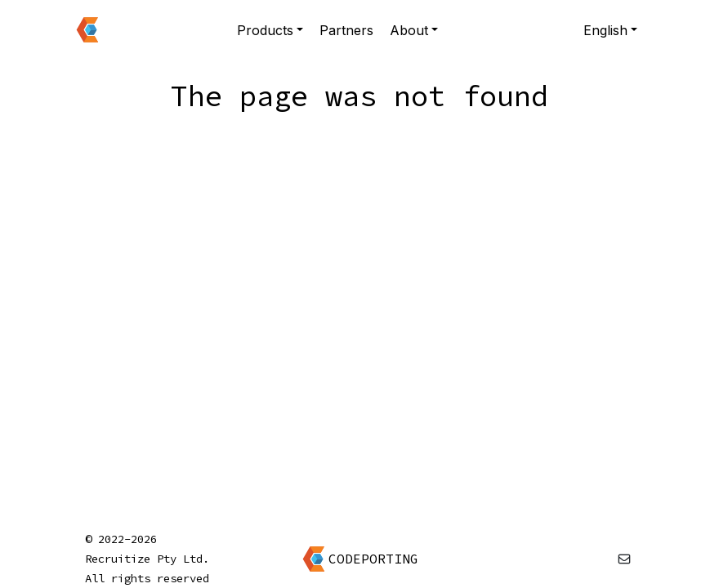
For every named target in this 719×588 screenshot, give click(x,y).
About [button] (409, 30)
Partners (346, 30)
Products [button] (265, 30)
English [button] (605, 30)
